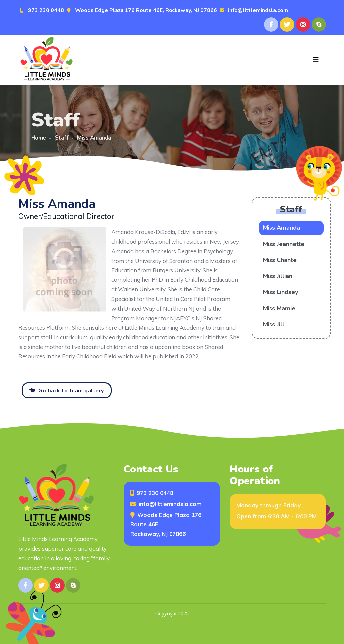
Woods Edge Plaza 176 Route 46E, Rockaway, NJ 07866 (146, 10)
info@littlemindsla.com (258, 10)
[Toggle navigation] (316, 60)
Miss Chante (280, 260)
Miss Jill (274, 324)
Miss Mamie (279, 308)
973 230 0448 (46, 10)
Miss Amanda (281, 228)
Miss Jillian (278, 276)
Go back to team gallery (71, 391)
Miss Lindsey (280, 292)
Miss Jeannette (284, 244)
